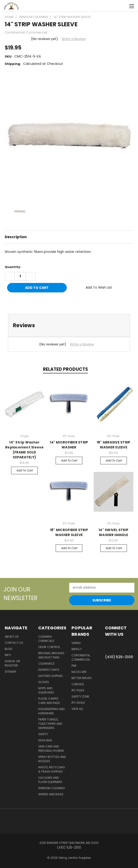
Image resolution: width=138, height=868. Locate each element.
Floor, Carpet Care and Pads (49, 701)
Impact (77, 649)
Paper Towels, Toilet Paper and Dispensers (50, 724)
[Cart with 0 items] (123, 6)
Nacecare (79, 672)
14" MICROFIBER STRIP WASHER (69, 445)
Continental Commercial (81, 657)
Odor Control (49, 647)
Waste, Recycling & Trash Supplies (52, 769)
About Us (12, 637)
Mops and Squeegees (46, 690)
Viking (76, 643)
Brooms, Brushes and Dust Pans (51, 655)
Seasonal (45, 740)
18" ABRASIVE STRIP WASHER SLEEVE (114, 445)
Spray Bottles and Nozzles (52, 759)
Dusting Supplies (51, 676)
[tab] (69, 325)
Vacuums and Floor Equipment (50, 780)
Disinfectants (49, 670)
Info (8, 655)
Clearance (46, 664)
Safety (43, 734)
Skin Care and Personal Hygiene (51, 749)
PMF (74, 666)
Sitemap (10, 672)
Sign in (10, 661)
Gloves (44, 682)
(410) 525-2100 (119, 657)
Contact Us (14, 643)
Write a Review (74, 39)
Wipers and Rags (51, 794)
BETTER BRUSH (82, 678)
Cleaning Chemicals (46, 639)
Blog (8, 649)
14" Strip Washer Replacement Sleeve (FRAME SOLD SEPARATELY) (25, 450)
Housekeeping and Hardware (51, 711)
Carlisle (78, 684)
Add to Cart (24, 470)
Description (16, 237)
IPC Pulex (78, 690)
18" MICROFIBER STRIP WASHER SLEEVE (69, 532)
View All (77, 709)
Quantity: (13, 267)
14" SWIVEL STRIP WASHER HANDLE (113, 532)
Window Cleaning (52, 788)
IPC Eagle (78, 703)
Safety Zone (80, 696)
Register (11, 665)
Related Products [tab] (65, 369)
